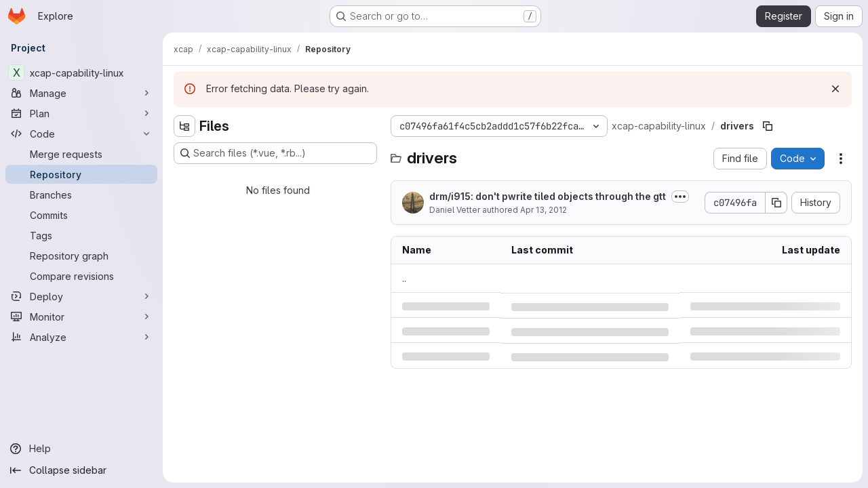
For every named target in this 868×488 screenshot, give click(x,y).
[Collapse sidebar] (81, 470)
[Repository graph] (81, 256)
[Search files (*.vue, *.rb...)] (275, 153)
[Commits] (81, 215)
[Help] (81, 449)
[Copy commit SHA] (776, 203)
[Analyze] (81, 337)
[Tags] (81, 235)
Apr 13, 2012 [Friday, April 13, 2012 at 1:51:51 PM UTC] (544, 210)
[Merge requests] (81, 154)
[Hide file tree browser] (184, 126)
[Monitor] (81, 317)
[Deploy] (81, 296)
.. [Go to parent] (404, 278)
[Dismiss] (835, 89)
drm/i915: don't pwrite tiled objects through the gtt (548, 196)
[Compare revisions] (81, 276)
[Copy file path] (768, 126)
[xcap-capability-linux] (81, 73)
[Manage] (81, 93)
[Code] (81, 134)
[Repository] (81, 174)
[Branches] (81, 195)
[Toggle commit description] (680, 197)
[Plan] (81, 113)
